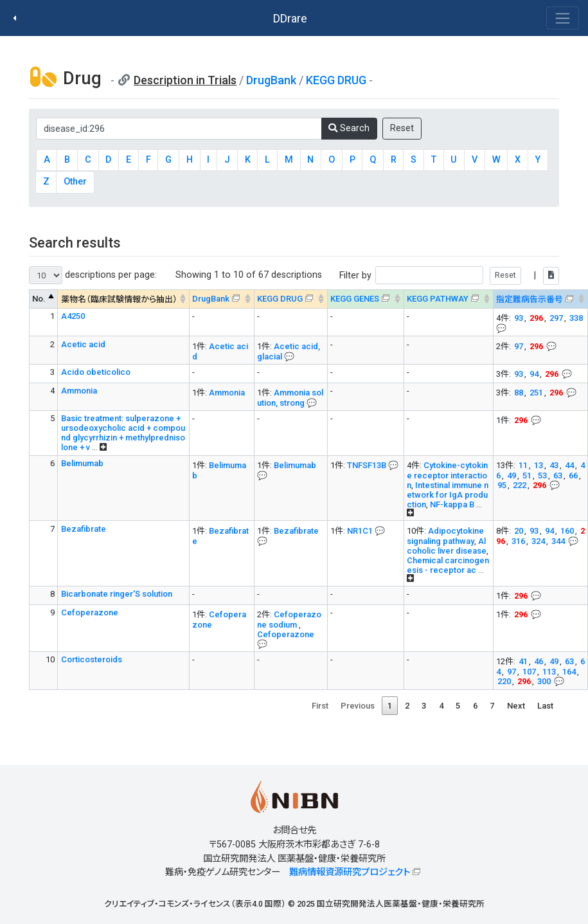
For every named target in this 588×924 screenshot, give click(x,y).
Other (75, 182)
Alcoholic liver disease (447, 546)
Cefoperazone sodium (289, 620)
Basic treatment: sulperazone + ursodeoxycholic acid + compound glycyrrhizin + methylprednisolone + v (123, 433)
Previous (358, 706)
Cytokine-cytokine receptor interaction (447, 475)
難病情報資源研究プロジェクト (350, 872)
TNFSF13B (367, 465)
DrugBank (271, 80)
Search (349, 128)
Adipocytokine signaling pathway (445, 536)
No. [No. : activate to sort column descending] (39, 299)
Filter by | (449, 276)
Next (516, 706)
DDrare (290, 18)
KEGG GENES (355, 299)
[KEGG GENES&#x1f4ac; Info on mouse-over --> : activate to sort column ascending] (365, 299)
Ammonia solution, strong (290, 398)
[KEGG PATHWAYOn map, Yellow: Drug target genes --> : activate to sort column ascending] (448, 299)
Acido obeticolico (96, 372)
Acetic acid (83, 344)
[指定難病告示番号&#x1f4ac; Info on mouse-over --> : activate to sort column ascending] (540, 299)
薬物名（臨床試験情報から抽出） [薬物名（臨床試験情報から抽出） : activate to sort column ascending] (119, 299)
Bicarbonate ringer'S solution (117, 594)
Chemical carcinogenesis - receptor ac (448, 565)
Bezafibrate (84, 529)
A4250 (73, 316)
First (320, 706)
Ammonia (79, 391)
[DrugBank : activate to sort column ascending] (221, 299)
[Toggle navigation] (563, 18)
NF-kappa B (452, 504)
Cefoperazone (90, 612)
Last (545, 706)
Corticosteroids (92, 659)
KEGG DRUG (336, 80)
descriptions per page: (93, 275)
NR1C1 (360, 531)
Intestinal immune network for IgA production (448, 495)
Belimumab (82, 463)
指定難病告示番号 (530, 299)
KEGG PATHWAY (438, 299)
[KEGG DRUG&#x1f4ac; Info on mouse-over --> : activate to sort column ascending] (290, 299)
